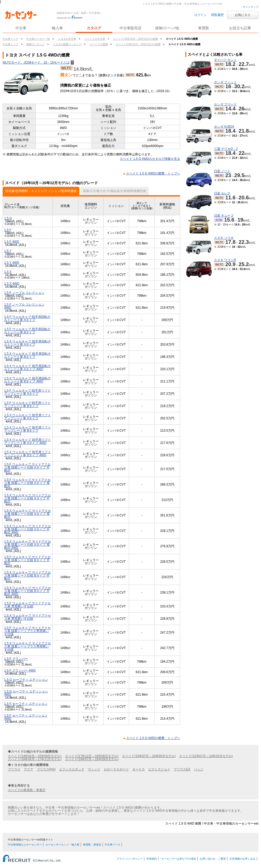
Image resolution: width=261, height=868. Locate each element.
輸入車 (57, 28)
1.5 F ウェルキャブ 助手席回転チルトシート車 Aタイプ (27, 318)
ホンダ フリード (225, 104)
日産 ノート (222, 171)
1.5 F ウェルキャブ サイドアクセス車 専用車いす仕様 (27, 605)
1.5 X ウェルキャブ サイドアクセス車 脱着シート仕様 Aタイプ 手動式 (28, 498)
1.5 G (8, 218)
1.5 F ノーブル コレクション (24, 293)
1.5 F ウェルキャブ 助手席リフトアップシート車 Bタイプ (27, 404)
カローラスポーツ (116, 769)
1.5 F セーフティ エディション (26, 704)
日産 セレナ (222, 193)
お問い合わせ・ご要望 (213, 859)
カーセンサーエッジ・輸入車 (62, 845)
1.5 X (8, 272)
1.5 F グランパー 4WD (20, 670)
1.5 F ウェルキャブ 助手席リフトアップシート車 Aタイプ (27, 392)
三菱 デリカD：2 (226, 149)
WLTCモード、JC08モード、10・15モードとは (38, 63)
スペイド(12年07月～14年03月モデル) (206, 756)
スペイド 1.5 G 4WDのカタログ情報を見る (150, 159)
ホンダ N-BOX (224, 127)
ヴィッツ (94, 769)
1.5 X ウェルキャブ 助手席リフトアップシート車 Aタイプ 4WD (28, 441)
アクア (28, 769)
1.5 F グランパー (16, 659)
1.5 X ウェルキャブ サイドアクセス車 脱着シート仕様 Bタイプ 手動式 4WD (28, 591)
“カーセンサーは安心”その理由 (178, 859)
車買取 (204, 28)
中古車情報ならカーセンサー (25, 845)
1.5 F (8, 230)
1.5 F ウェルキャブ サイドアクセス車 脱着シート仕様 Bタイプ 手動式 (27, 560)
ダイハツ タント (225, 60)
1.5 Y (8, 251)
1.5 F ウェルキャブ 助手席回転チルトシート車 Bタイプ (27, 331)
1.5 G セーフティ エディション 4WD (26, 693)
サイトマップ (251, 7)
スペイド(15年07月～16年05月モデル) (149, 756)
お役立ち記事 (240, 28)
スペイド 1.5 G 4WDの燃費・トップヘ (153, 173)
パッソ (199, 769)
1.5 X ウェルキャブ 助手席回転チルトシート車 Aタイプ (28, 343)
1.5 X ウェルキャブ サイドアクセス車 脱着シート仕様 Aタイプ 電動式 (28, 514)
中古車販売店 (130, 28)
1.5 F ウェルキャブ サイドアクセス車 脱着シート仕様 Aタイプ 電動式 (27, 483)
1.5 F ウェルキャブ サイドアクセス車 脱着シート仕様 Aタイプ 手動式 (27, 467)
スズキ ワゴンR (225, 260)
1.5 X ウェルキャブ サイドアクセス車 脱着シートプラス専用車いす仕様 (28, 646)
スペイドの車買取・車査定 (27, 790)
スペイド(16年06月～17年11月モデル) (35, 759)
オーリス (139, 769)
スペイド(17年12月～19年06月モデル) (92, 756)
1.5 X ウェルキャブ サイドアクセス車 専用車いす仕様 (28, 617)
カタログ (94, 28)
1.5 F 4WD (12, 242)
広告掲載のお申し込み (242, 859)
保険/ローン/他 (167, 28)
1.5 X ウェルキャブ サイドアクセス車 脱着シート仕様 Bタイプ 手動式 (28, 576)
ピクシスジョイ (159, 769)
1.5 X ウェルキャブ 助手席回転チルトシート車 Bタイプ (28, 355)
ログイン (200, 15)
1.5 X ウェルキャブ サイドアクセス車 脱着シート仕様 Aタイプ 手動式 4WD (28, 529)
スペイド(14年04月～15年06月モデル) (35, 756)
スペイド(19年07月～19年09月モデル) (92, 759)
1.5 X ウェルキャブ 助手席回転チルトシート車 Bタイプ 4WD (28, 380)
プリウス (14, 769)
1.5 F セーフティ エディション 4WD (26, 717)
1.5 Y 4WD (12, 263)
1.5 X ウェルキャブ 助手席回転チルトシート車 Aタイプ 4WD (28, 368)
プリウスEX (182, 769)
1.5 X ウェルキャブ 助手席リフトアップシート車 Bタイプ (28, 429)
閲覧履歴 (217, 15)
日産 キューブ (224, 216)
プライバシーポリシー (130, 859)
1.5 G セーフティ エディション (26, 680)
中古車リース (112, 845)
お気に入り (243, 15)
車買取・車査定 (92, 845)
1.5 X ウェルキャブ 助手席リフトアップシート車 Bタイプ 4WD (28, 454)
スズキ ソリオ (224, 238)
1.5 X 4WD (12, 284)
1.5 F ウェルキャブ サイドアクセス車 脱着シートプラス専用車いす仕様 (27, 631)
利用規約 (152, 859)
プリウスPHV (46, 769)
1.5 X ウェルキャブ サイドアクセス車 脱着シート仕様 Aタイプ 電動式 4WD (28, 545)
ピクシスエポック (72, 769)
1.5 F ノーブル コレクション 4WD (24, 306)
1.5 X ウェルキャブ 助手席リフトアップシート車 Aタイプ (28, 417)
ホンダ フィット (225, 82)
